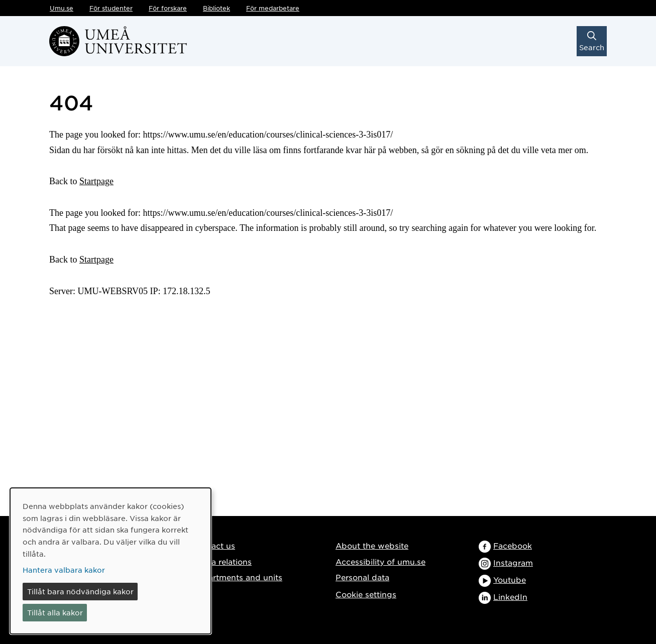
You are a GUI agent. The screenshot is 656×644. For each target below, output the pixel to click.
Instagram (513, 562)
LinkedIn (510, 597)
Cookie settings (366, 594)
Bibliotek (216, 8)
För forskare (168, 8)
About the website (372, 545)
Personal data (362, 577)
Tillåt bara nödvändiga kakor (80, 591)
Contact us (214, 545)
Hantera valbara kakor (64, 570)
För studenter (111, 8)
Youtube (510, 579)
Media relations (222, 561)
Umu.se (62, 8)
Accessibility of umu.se (380, 561)
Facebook (513, 545)
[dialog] (111, 561)
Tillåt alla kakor (55, 612)
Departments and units (237, 577)
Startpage (96, 181)
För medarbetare (273, 8)
